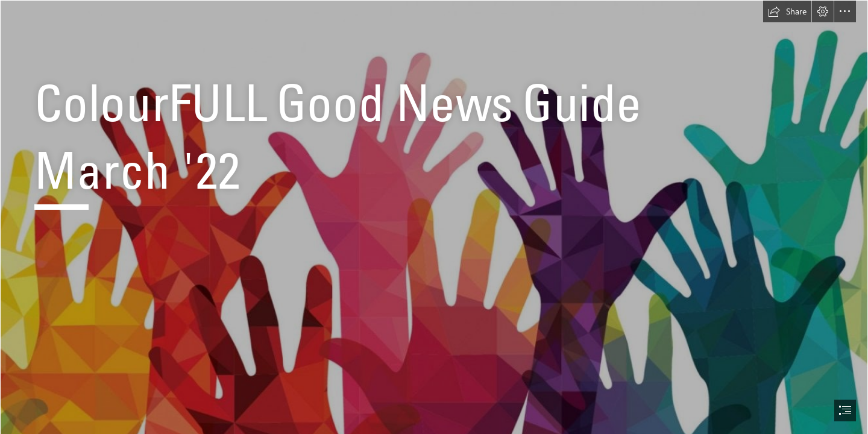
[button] (787, 11)
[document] (434, 217)
